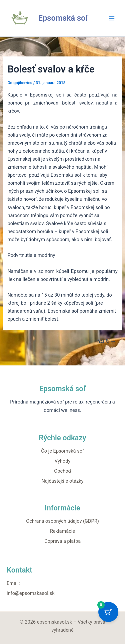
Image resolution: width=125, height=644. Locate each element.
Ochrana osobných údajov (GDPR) (62, 521)
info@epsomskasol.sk (31, 593)
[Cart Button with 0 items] (108, 612)
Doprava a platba (62, 541)
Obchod (62, 471)
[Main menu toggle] (112, 18)
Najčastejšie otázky (63, 481)
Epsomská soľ (63, 18)
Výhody (63, 461)
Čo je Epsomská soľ (62, 451)
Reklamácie (62, 531)
